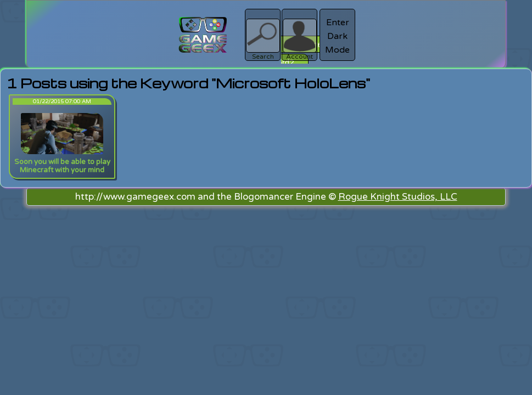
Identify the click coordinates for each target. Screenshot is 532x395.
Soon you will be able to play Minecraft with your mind (62, 166)
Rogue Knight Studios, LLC (398, 197)
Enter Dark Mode (337, 36)
